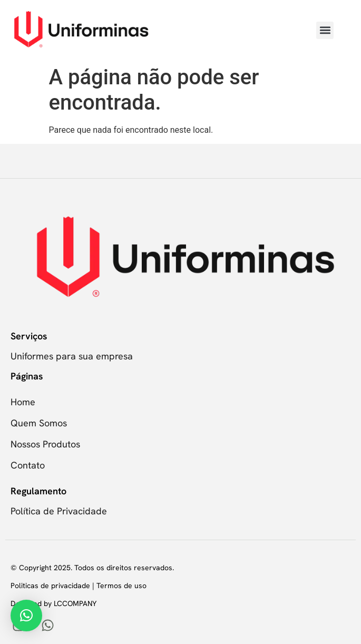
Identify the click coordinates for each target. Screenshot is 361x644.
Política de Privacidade (59, 511)
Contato (28, 465)
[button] (325, 30)
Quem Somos (39, 423)
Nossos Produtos (45, 444)
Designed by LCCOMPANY (53, 603)
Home (23, 402)
